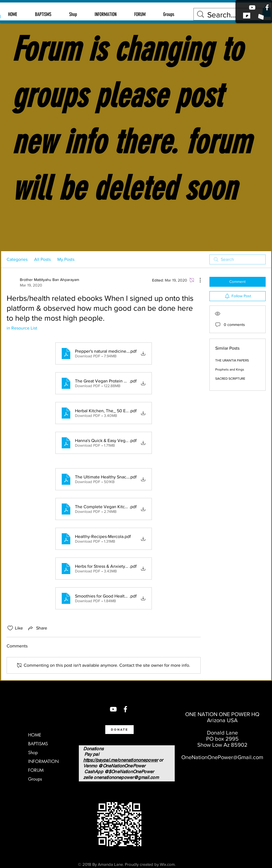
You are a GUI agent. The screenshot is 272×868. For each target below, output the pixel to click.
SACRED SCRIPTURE (230, 379)
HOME (35, 735)
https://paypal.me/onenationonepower (121, 760)
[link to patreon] (247, 15)
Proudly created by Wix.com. (150, 864)
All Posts (42, 259)
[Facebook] (267, 7)
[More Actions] (197, 280)
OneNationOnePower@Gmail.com (222, 757)
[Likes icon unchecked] (10, 628)
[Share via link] (37, 628)
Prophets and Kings (230, 369)
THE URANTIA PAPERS (232, 360)
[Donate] (119, 730)
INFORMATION (43, 761)
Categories (17, 259)
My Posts (66, 259)
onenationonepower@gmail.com (126, 777)
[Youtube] (252, 7)
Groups (35, 779)
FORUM (36, 770)
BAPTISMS (38, 744)
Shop (33, 753)
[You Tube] (113, 709)
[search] (238, 259)
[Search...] (233, 15)
